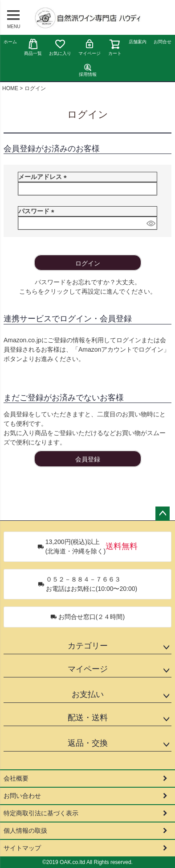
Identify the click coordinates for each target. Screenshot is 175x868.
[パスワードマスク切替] (150, 223)
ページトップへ (163, 514)
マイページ (90, 47)
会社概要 (16, 778)
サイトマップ (22, 848)
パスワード (38, 211)
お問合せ (163, 42)
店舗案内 (138, 42)
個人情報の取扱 (25, 831)
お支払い (88, 694)
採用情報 (88, 70)
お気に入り (60, 47)
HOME (10, 88)
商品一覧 (33, 47)
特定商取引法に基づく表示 (41, 813)
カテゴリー (88, 646)
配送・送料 (88, 718)
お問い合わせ (22, 796)
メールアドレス (44, 177)
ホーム (10, 42)
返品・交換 (88, 743)
